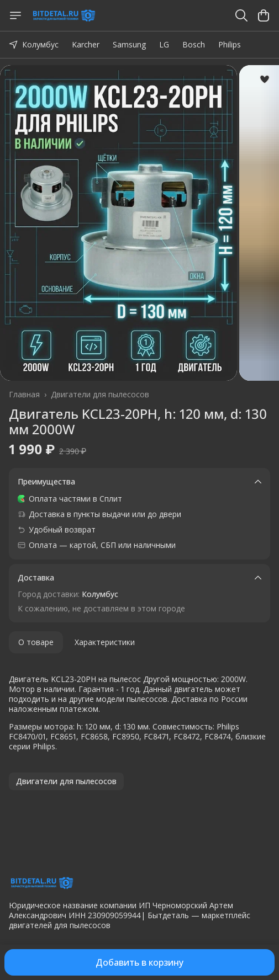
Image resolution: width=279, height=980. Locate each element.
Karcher (86, 44)
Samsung (129, 44)
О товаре (36, 642)
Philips (230, 44)
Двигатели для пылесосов (100, 395)
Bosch (194, 44)
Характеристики (105, 642)
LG (164, 44)
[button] (66, 781)
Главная (24, 395)
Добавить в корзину (139, 962)
